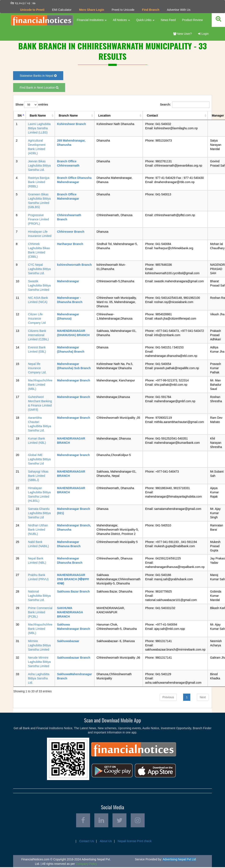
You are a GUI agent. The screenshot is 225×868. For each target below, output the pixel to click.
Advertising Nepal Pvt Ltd (179, 860)
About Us (106, 842)
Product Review (192, 20)
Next (203, 697)
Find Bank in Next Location (39, 88)
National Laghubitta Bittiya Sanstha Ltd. (39, 596)
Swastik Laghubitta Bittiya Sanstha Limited (39, 285)
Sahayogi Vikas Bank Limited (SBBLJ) (38, 476)
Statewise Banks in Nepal (38, 76)
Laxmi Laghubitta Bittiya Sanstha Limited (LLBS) (39, 128)
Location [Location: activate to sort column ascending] (104, 115)
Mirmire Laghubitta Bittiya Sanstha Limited (39, 645)
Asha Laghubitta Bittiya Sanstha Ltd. (39, 678)
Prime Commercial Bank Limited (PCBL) (40, 612)
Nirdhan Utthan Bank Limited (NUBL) (38, 530)
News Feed (168, 20)
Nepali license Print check (135, 842)
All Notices (121, 20)
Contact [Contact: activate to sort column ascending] (152, 115)
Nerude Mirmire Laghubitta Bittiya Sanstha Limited (39, 662)
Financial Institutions (91, 20)
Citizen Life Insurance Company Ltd (37, 319)
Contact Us (87, 842)
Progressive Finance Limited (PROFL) (38, 219)
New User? (182, 34)
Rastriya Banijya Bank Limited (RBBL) (39, 182)
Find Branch (151, 10)
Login (203, 34)
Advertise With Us (179, 10)
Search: (185, 105)
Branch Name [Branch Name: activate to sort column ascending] (68, 115)
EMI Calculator (62, 10)
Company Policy (86, 865)
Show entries (32, 105)
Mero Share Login (92, 10)
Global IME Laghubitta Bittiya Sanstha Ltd (39, 459)
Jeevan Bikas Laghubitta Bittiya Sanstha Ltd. (39, 166)
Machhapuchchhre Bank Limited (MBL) (40, 385)
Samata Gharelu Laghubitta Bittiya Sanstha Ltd (39, 513)
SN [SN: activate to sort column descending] (20, 115)
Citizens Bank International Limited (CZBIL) (38, 335)
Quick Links (145, 20)
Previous (168, 697)
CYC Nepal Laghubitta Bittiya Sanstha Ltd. (39, 269)
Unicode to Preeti (32, 10)
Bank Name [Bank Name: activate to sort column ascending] (38, 115)
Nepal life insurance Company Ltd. (37, 368)
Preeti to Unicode (123, 10)
